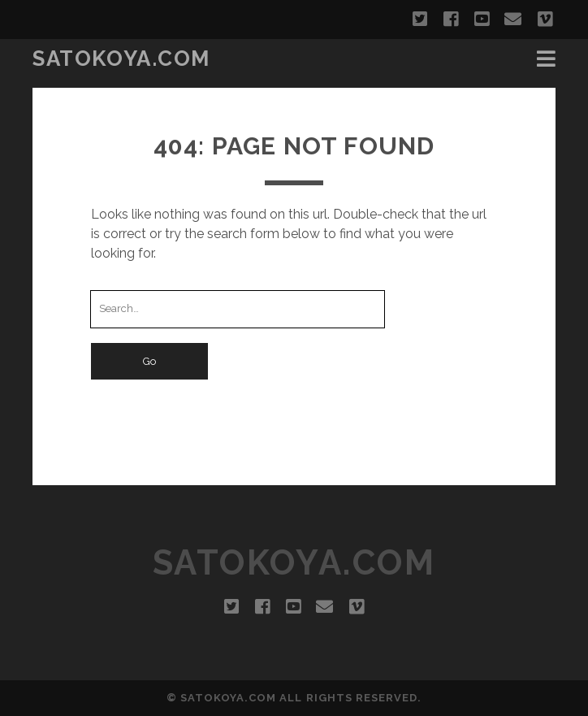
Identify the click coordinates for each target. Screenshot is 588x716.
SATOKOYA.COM (121, 59)
